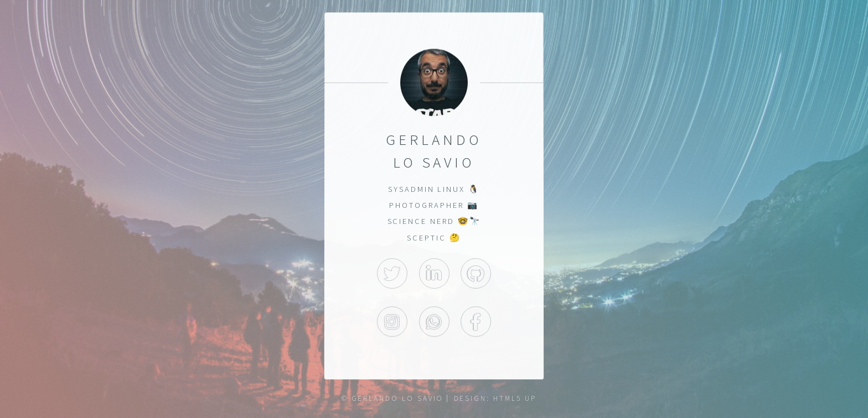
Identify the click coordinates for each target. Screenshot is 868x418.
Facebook (476, 322)
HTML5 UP (515, 398)
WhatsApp (434, 322)
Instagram (392, 322)
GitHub (476, 273)
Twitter (392, 273)
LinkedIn (434, 273)
